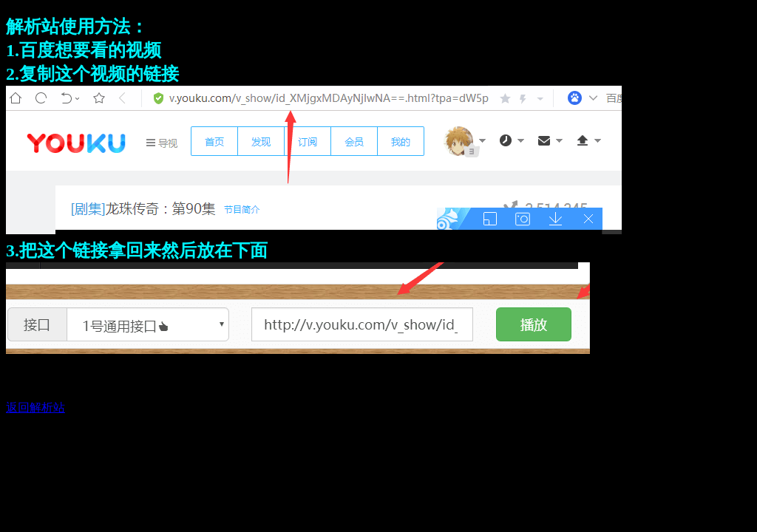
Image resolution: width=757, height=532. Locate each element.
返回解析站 (35, 407)
